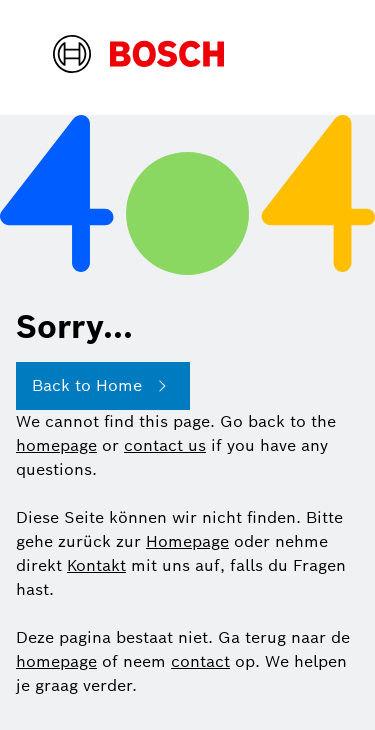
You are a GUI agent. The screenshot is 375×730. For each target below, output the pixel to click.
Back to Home (103, 386)
